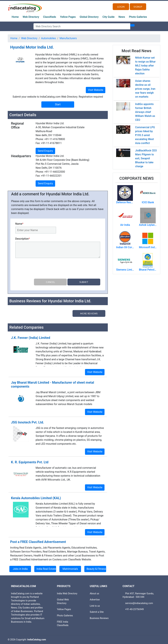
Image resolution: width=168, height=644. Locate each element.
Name (19, 224)
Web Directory (31, 17)
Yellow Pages (68, 17)
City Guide (109, 17)
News (122, 17)
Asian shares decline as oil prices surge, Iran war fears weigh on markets (145, 89)
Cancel (50, 282)
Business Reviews (99, 618)
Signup (138, 7)
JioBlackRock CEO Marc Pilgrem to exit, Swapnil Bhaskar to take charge (146, 158)
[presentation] (40, 269)
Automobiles (49, 38)
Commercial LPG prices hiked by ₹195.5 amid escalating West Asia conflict (145, 135)
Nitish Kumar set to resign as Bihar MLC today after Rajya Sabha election (145, 66)
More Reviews (89, 313)
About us (94, 594)
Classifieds (50, 17)
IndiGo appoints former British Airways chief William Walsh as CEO (145, 112)
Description (23, 239)
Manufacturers (68, 38)
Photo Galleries (138, 17)
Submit (84, 282)
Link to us (95, 606)
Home (15, 17)
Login (121, 7)
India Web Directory (67, 594)
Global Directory (89, 17)
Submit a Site (97, 612)
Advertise (95, 600)
